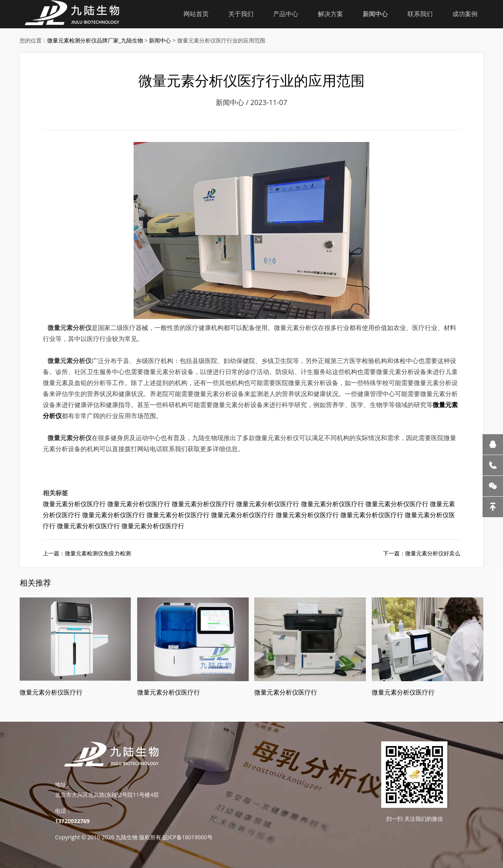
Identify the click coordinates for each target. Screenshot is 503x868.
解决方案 (330, 14)
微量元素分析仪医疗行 (74, 504)
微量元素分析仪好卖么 (433, 553)
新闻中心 (375, 14)
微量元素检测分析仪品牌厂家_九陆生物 (95, 40)
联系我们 (420, 14)
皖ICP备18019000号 (188, 837)
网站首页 (196, 14)
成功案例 (465, 14)
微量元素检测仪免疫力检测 (98, 553)
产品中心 (286, 14)
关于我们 (241, 14)
